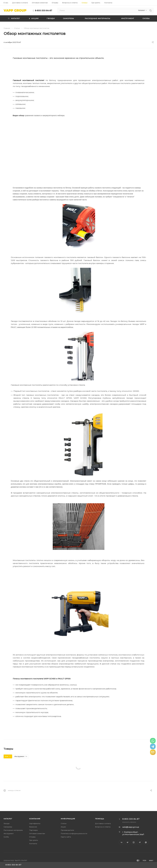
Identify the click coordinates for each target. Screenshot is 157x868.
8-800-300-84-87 (43, 11)
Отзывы (32, 837)
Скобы (6, 837)
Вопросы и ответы (103, 827)
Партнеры (33, 830)
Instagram (134, 842)
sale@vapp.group (131, 827)
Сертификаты (35, 823)
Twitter (128, 842)
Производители (67, 830)
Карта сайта (66, 837)
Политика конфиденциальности (74, 833)
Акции (63, 827)
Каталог (8, 819)
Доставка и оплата (103, 823)
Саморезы (8, 827)
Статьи (64, 823)
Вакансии (33, 827)
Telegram (140, 842)
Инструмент (9, 833)
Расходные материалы (13, 830)
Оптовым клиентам (37, 833)
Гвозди (7, 823)
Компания (35, 819)
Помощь (100, 819)
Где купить (34, 840)
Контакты (33, 844)
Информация (68, 819)
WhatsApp (146, 842)
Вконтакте (121, 842)
